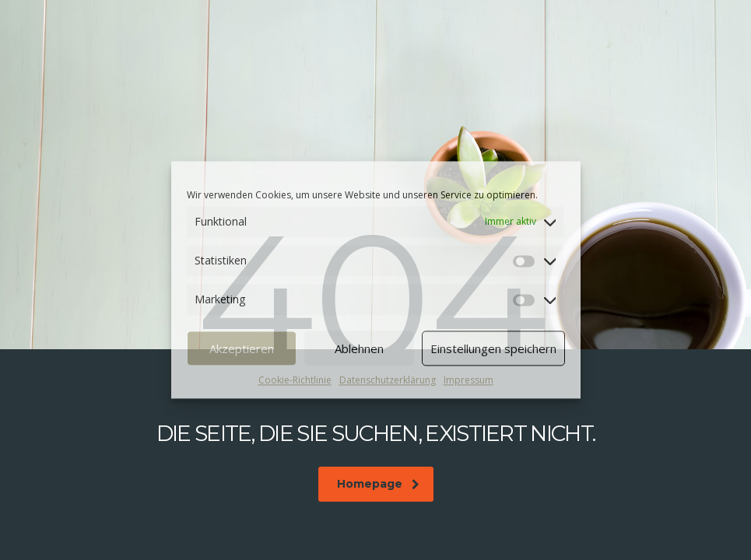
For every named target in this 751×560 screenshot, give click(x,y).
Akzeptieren (242, 348)
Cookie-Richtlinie (295, 380)
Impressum (468, 380)
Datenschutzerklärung (388, 380)
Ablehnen (359, 348)
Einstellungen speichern (493, 348)
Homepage (378, 484)
